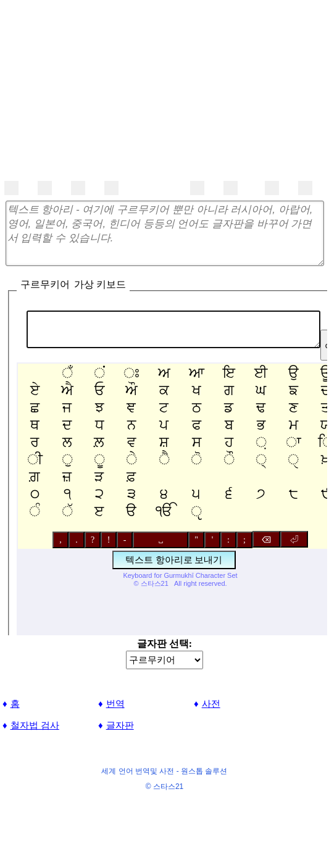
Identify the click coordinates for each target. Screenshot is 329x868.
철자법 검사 (35, 725)
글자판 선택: (164, 644)
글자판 (120, 725)
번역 (115, 703)
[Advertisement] (164, 86)
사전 (211, 703)
